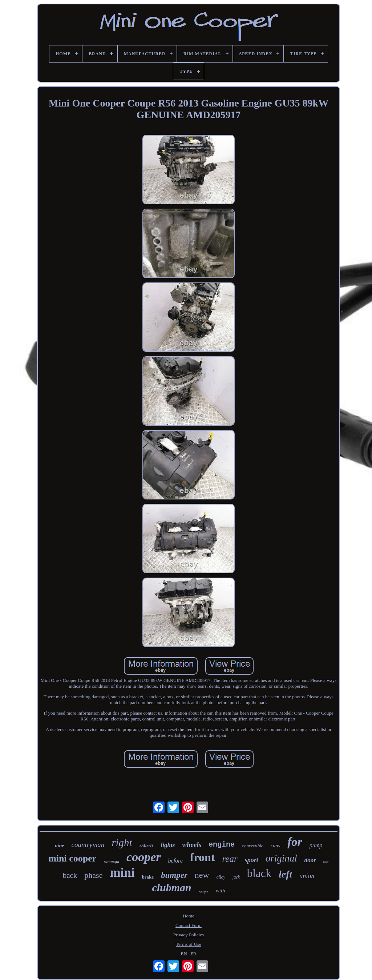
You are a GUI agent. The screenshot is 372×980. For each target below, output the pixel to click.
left (285, 874)
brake (148, 877)
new (202, 875)
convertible (252, 846)
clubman (171, 887)
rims (276, 846)
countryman (88, 845)
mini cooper (72, 858)
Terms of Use (189, 944)
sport (252, 860)
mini (122, 873)
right (122, 843)
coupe (204, 892)
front (203, 857)
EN (184, 954)
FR (194, 954)
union (307, 876)
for (295, 842)
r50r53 (147, 846)
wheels (192, 845)
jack (236, 877)
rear (230, 859)
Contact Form (189, 925)
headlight (111, 862)
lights (168, 845)
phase (93, 875)
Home (189, 916)
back (70, 875)
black (259, 873)
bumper (174, 875)
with (221, 891)
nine (60, 846)
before (175, 861)
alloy (221, 877)
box (326, 862)
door (310, 860)
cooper (143, 857)
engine (222, 845)
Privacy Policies (189, 935)
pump (316, 845)
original (281, 858)
